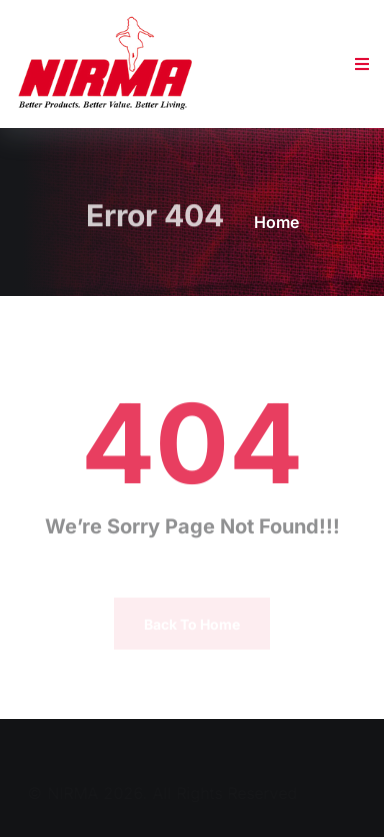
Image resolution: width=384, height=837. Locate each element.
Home (276, 222)
